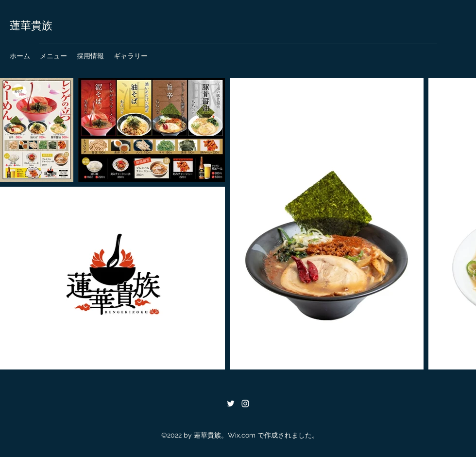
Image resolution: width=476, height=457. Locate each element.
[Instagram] (245, 404)
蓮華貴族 (31, 26)
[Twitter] (231, 404)
